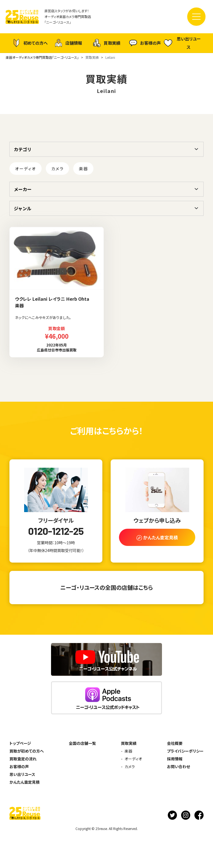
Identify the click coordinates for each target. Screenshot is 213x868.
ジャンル (23, 208)
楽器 (83, 169)
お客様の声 (145, 43)
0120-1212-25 (56, 531)
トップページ (20, 743)
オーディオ (26, 169)
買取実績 (106, 43)
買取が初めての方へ (27, 751)
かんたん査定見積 (25, 782)
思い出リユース (182, 43)
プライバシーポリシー (185, 751)
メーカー (23, 189)
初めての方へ (30, 43)
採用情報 (175, 759)
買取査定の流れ (23, 759)
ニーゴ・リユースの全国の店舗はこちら (106, 587)
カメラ (58, 169)
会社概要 (175, 743)
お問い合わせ (178, 766)
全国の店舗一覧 (82, 743)
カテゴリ (23, 149)
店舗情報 (68, 43)
